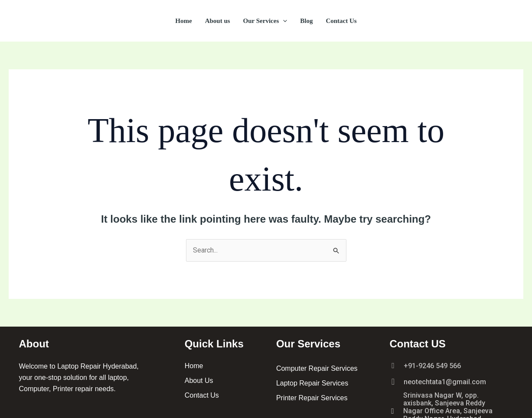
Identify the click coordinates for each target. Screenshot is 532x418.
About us (218, 21)
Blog (306, 21)
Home (183, 21)
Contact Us (341, 21)
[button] (283, 21)
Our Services (265, 21)
